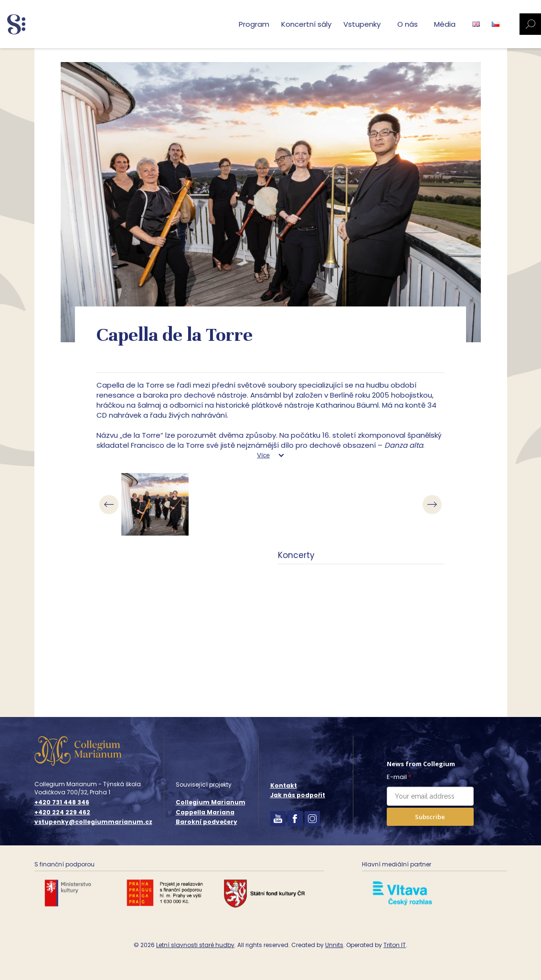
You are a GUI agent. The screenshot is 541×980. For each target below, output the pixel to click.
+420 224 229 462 (62, 812)
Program (254, 24)
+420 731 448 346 (62, 802)
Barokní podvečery (207, 822)
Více (263, 455)
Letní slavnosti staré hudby (195, 945)
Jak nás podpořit (298, 795)
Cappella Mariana (205, 812)
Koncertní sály (306, 24)
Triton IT (395, 945)
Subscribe (430, 817)
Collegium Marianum (211, 802)
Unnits (334, 945)
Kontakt (284, 785)
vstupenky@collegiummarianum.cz (93, 822)
